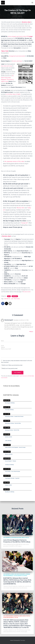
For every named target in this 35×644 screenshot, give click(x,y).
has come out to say (7, 66)
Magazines (19, 538)
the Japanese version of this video (14, 161)
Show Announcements (9, 617)
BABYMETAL (15, 296)
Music (24, 616)
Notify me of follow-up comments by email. (12, 365)
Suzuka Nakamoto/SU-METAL (20, 576)
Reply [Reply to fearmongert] (31, 332)
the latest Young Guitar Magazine (7, 78)
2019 (9, 296)
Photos (27, 538)
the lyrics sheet (26, 22)
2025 (4, 538)
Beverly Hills (20, 208)
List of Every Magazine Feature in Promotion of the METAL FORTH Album (17, 541)
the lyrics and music (17, 61)
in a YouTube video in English (13, 94)
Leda (12, 299)
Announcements (10, 616)
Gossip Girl (24, 223)
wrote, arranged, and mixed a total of (20, 36)
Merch (23, 538)
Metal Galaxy (17, 299)
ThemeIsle (23, 640)
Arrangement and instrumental (17, 56)
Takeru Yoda (5, 51)
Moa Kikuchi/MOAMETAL (20, 574)
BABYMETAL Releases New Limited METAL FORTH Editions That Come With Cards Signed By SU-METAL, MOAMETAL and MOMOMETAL (17, 581)
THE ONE (16, 617)
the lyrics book (27, 292)
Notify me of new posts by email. (10, 368)
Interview (14, 538)
